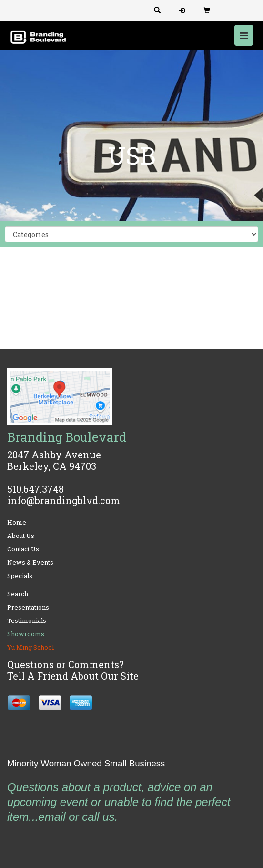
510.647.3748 (35, 489)
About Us (21, 536)
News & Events (30, 562)
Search (18, 594)
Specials (20, 576)
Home (17, 522)
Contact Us (23, 549)
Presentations (28, 607)
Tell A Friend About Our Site (73, 676)
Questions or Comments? (66, 664)
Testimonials (27, 620)
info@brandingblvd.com (64, 500)
